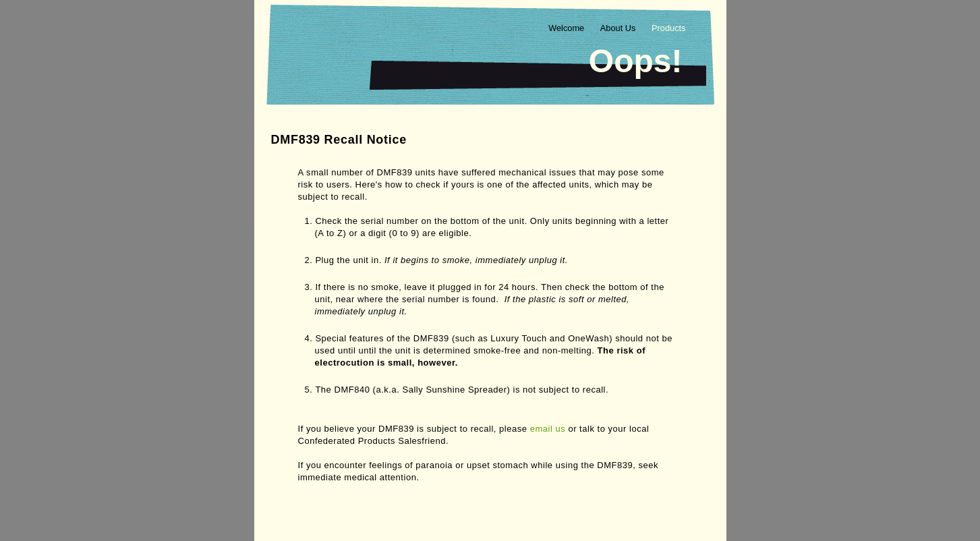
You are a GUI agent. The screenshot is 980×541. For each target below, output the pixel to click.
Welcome (568, 28)
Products (669, 28)
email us (548, 429)
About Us (619, 28)
